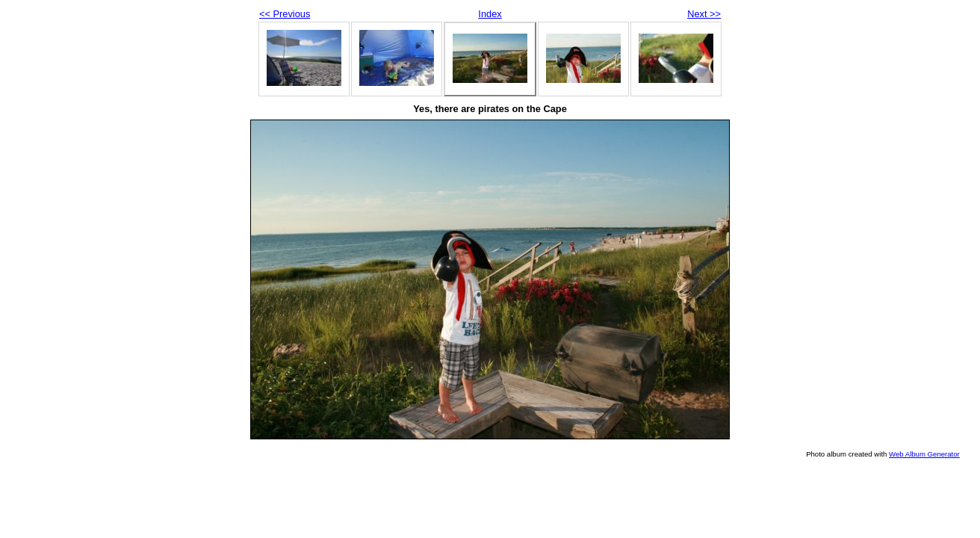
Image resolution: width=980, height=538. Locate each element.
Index (490, 14)
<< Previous (285, 14)
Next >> (704, 14)
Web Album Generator (924, 454)
